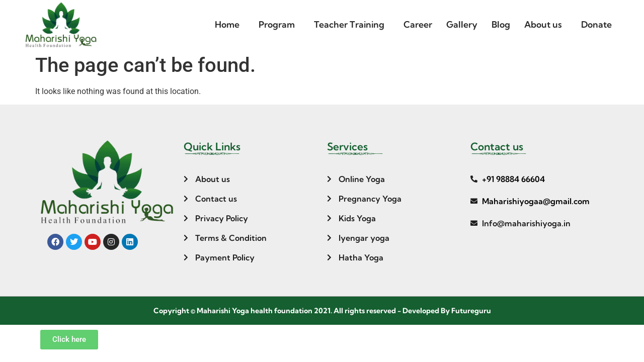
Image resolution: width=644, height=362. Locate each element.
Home (227, 24)
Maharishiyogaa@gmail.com (536, 201)
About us (543, 24)
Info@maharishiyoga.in (526, 223)
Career (418, 24)
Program (277, 24)
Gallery (462, 24)
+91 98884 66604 (513, 179)
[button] (230, 25)
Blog (501, 24)
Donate (596, 24)
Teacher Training (349, 24)
